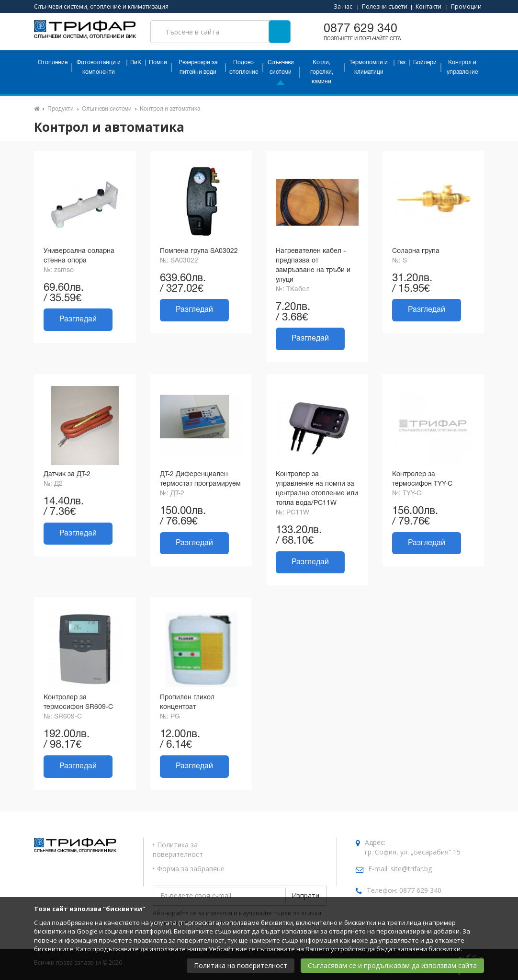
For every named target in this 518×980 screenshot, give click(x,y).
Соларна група (416, 251)
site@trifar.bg (411, 869)
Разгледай (78, 319)
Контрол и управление (462, 67)
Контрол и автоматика (170, 109)
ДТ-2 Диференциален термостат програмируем (200, 479)
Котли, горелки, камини (322, 72)
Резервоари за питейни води (198, 67)
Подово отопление (244, 67)
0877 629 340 (420, 890)
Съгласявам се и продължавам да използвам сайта (392, 965)
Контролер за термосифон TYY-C (422, 479)
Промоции (466, 6)
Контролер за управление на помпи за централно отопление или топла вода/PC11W (317, 489)
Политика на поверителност (241, 965)
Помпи (158, 63)
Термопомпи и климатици (369, 67)
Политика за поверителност (178, 849)
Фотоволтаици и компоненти (99, 67)
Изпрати (305, 895)
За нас (343, 6)
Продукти (61, 109)
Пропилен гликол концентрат (187, 702)
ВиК (136, 63)
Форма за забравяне (191, 869)
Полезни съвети (385, 6)
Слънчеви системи (281, 67)
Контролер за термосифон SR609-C (78, 702)
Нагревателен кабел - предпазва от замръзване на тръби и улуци (313, 266)
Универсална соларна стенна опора (79, 256)
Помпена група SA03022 (199, 251)
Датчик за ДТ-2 (67, 474)
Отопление (53, 63)
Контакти (428, 6)
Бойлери (425, 63)
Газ (401, 63)
